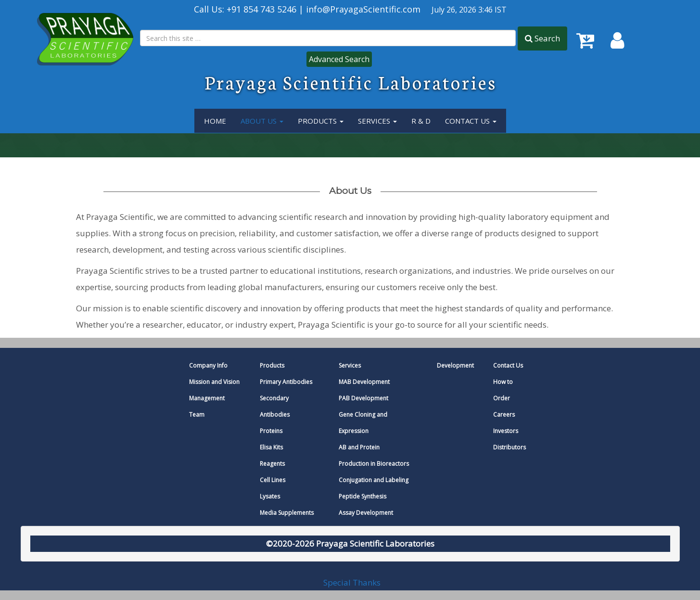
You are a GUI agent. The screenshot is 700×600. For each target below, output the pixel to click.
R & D (421, 121)
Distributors (509, 447)
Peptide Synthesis (363, 496)
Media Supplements (287, 513)
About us (350, 191)
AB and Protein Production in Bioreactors (374, 455)
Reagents (272, 464)
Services (350, 365)
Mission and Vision (214, 382)
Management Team (207, 406)
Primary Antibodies (286, 382)
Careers (504, 415)
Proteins (271, 431)
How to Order (503, 390)
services (377, 121)
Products (321, 121)
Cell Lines (273, 480)
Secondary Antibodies (275, 406)
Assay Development (366, 513)
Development (455, 365)
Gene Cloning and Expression (363, 423)
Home (215, 121)
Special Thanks (352, 582)
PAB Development (363, 398)
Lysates (270, 496)
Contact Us (471, 121)
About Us (262, 121)
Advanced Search (339, 59)
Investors (506, 431)
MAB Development (364, 382)
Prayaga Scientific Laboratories (351, 82)
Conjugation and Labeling (374, 480)
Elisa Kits (271, 447)
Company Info (208, 365)
